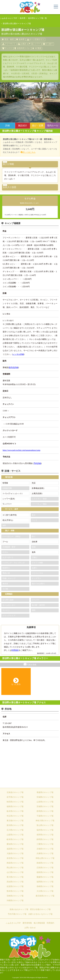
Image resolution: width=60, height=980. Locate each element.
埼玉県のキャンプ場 (15, 816)
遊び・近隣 (38, 126)
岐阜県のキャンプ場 (15, 839)
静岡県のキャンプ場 (45, 839)
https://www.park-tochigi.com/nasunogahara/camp (21, 450)
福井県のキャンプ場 (45, 830)
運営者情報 (27, 923)
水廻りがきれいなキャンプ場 (40, 914)
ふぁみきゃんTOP (13, 923)
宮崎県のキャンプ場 (15, 896)
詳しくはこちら (29, 152)
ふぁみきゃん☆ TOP (9, 18)
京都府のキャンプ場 (45, 849)
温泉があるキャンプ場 (19, 909)
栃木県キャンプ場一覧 (38, 18)
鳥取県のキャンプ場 (15, 863)
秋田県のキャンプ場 (15, 802)
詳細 (7, 126)
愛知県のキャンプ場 (15, 844)
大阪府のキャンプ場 (15, 854)
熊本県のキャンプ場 (15, 891)
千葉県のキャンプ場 (45, 816)
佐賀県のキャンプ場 (15, 886)
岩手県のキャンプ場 (15, 797)
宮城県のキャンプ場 (45, 797)
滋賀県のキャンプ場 (15, 849)
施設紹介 (23, 126)
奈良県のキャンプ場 (15, 858)
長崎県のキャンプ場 (45, 886)
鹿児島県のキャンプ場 (45, 896)
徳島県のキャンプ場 (45, 872)
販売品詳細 (14, 367)
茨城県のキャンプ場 (45, 807)
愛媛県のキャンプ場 (45, 877)
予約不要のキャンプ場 (17, 914)
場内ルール (53, 126)
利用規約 (15, 650)
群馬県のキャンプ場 (45, 811)
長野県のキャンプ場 (45, 835)
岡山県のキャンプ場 (15, 868)
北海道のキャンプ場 (15, 792)
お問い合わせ (30, 928)
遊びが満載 (8, 163)
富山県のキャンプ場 (45, 825)
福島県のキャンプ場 (15, 807)
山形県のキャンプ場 (45, 802)
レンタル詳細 (18, 354)
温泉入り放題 (9, 186)
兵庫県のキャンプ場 (45, 854)
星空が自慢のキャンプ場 (40, 909)
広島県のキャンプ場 (45, 868)
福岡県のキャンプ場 (45, 882)
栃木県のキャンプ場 (15, 811)
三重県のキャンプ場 (45, 844)
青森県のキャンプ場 (45, 792)
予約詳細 (37, 463)
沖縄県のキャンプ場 (15, 901)
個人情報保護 (39, 923)
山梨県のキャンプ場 (15, 835)
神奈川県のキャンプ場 (45, 821)
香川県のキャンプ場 (15, 877)
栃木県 (23, 18)
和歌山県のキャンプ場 (45, 858)
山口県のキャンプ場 (15, 872)
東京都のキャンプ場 (15, 821)
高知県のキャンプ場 (15, 882)
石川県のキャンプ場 (15, 830)
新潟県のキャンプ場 (15, 825)
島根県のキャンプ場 (45, 863)
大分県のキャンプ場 (45, 891)
